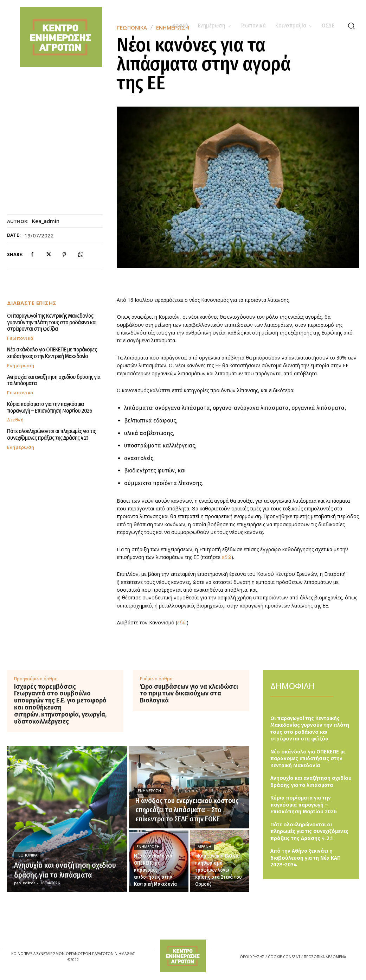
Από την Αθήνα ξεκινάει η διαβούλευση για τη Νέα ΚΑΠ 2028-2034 (306, 858)
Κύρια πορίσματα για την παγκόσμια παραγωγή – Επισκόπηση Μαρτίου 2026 (50, 407)
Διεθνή (15, 420)
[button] (351, 26)
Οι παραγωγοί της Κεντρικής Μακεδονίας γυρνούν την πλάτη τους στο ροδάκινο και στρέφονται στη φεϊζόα (52, 322)
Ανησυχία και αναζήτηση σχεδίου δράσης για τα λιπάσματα (54, 380)
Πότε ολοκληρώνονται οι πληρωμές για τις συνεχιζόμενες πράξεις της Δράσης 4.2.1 (51, 434)
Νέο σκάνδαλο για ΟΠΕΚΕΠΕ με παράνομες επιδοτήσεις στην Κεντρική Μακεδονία (52, 353)
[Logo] (183, 956)
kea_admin (46, 221)
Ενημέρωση (21, 365)
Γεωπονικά (20, 338)
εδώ (227, 557)
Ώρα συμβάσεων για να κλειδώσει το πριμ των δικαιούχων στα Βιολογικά (189, 694)
